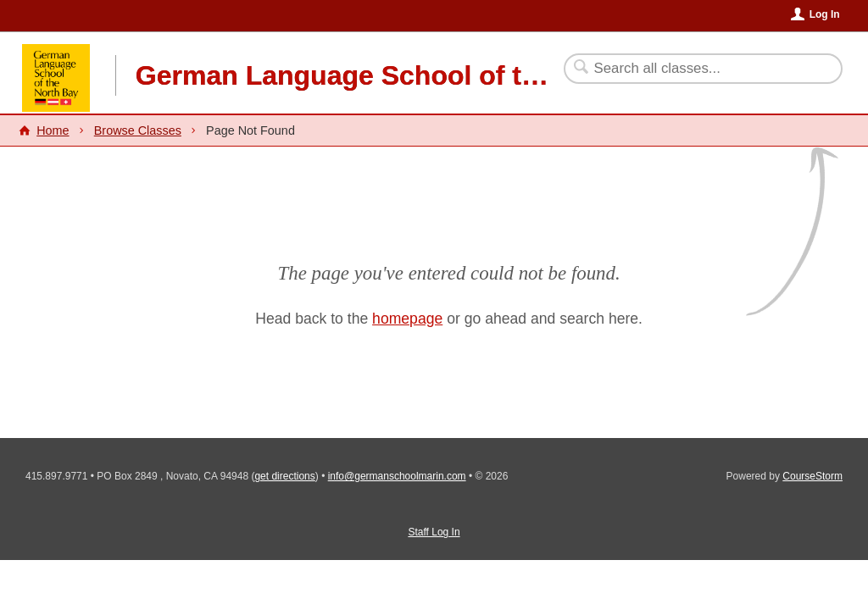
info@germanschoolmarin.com (397, 476)
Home (53, 130)
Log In (825, 14)
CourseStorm (812, 476)
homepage (407, 319)
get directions (284, 476)
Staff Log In (434, 532)
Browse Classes (138, 130)
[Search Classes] (693, 69)
